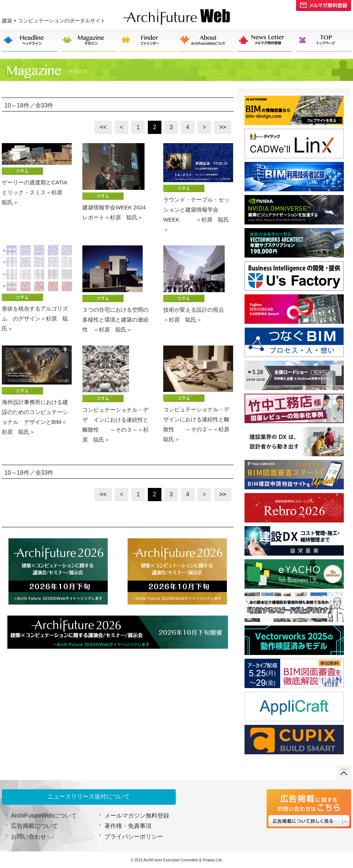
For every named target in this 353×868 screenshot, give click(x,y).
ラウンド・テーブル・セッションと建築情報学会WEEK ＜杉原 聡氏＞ (198, 188)
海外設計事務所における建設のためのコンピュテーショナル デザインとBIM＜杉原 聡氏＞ (37, 390)
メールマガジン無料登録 (137, 816)
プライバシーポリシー (134, 837)
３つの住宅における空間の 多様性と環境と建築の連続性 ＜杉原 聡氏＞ (117, 289)
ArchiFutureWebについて (44, 816)
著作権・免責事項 (128, 826)
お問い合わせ (29, 837)
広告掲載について (35, 826)
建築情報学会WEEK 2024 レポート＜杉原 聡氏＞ (117, 182)
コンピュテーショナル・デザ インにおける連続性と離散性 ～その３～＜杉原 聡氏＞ (115, 394)
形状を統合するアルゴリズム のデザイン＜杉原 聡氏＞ (37, 288)
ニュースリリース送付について (89, 796)
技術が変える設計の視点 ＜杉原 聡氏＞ (198, 284)
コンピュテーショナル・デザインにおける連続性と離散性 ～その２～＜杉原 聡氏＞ (198, 394)
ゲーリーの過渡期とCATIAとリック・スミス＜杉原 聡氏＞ (37, 174)
